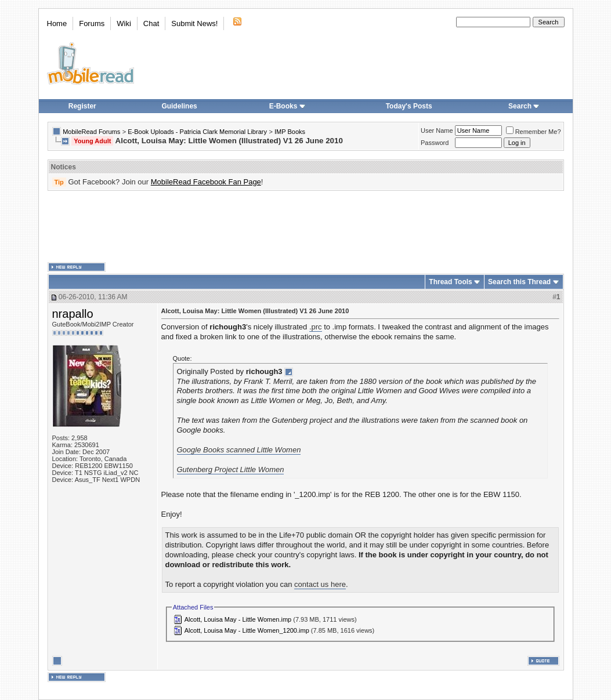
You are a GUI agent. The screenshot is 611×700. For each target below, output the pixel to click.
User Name (437, 130)
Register (82, 106)
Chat (151, 23)
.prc (316, 327)
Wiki (124, 23)
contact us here (320, 584)
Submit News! (194, 23)
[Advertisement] (306, 227)
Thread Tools (450, 282)
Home (57, 23)
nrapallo (73, 314)
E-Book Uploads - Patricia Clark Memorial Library (197, 132)
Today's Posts (409, 106)
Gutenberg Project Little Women (231, 469)
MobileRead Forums (91, 132)
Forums (92, 23)
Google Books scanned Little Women (239, 450)
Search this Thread (519, 282)
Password (435, 143)
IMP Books (290, 132)
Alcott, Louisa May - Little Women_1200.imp (247, 630)
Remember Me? (534, 132)
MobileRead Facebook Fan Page (206, 182)
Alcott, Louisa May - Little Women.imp (238, 619)
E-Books (288, 106)
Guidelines (179, 106)
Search (524, 106)
